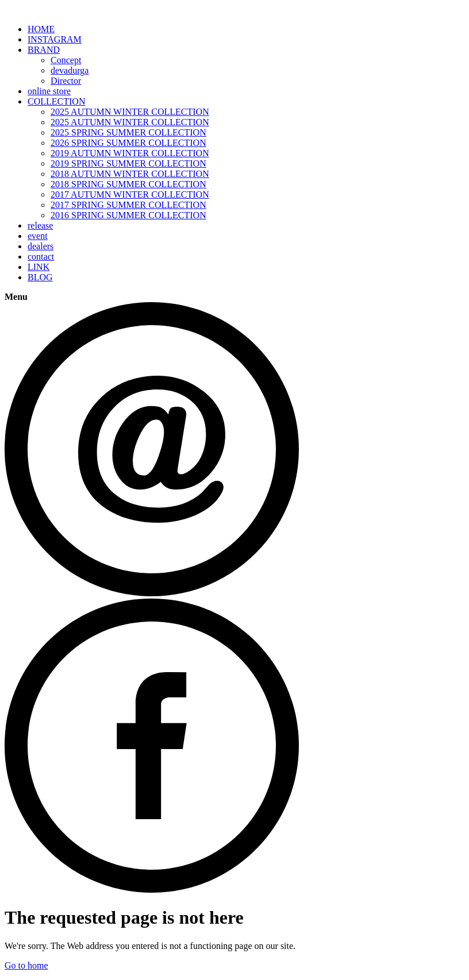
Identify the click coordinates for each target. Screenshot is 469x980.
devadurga (70, 70)
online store (49, 91)
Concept (66, 60)
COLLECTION (56, 101)
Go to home (26, 965)
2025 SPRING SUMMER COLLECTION (128, 132)
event (38, 236)
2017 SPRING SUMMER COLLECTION (128, 205)
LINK (39, 267)
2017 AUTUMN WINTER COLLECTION (130, 194)
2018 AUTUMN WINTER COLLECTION (130, 174)
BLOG (40, 277)
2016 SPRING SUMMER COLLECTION (128, 215)
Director (66, 81)
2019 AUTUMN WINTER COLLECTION (130, 153)
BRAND (44, 50)
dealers (41, 246)
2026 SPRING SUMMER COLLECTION (128, 143)
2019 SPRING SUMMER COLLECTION (128, 163)
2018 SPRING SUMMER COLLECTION (128, 184)
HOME (41, 29)
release (40, 225)
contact (41, 256)
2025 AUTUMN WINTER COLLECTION (130, 112)
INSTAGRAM (55, 39)
